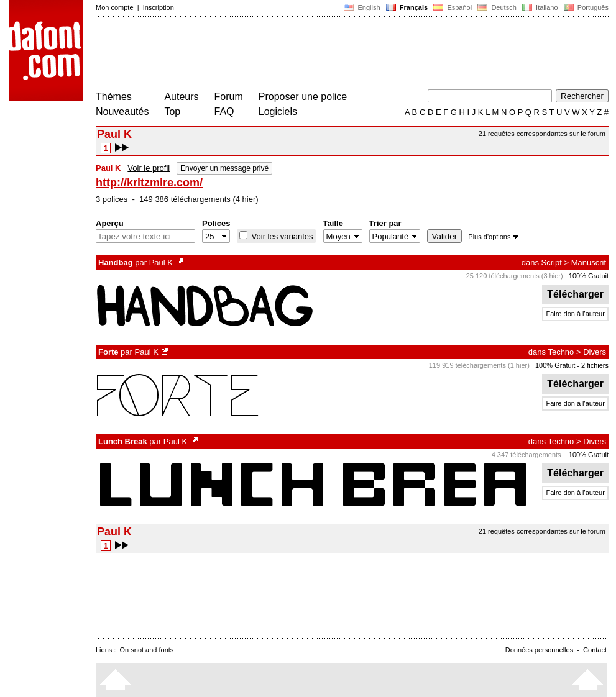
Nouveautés (122, 112)
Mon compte (115, 7)
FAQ (224, 112)
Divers (595, 352)
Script (552, 262)
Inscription (159, 7)
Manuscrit (589, 262)
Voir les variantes (281, 236)
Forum (229, 97)
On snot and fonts (147, 650)
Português (585, 7)
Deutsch (497, 7)
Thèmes (114, 97)
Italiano (540, 7)
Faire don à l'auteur (575, 314)
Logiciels (278, 112)
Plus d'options (493, 237)
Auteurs (181, 97)
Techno (561, 352)
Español (453, 7)
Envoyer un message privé (224, 168)
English (362, 7)
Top (172, 112)
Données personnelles (539, 650)
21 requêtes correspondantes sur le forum (542, 134)
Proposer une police (303, 97)
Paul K (161, 262)
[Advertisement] (322, 55)
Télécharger (575, 294)
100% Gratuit (589, 276)
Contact (595, 650)
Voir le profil (149, 168)
